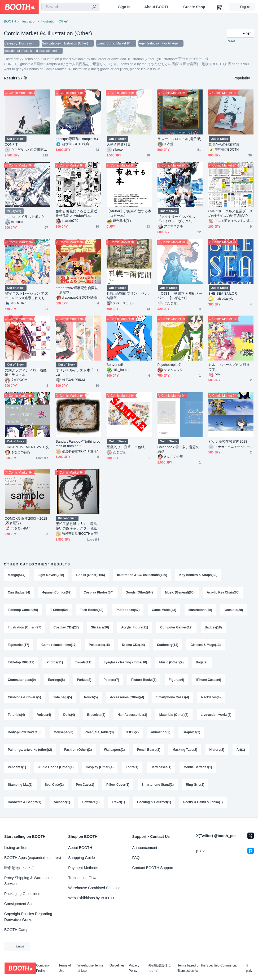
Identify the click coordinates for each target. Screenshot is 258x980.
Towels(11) (83, 662)
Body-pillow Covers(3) (25, 732)
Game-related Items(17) (59, 645)
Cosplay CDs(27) (66, 627)
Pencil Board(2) (148, 750)
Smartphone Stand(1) (158, 785)
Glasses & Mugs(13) (205, 645)
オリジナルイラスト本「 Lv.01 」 (77, 372)
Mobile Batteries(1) (198, 767)
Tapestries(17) (19, 645)
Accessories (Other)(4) (127, 697)
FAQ (136, 858)
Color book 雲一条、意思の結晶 (179, 449)
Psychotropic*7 (169, 365)
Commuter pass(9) (22, 680)
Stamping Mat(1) (20, 785)
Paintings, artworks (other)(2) (30, 750)
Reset (231, 41)
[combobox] (70, 7)
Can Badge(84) (19, 592)
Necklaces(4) (211, 697)
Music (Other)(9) (172, 662)
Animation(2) (161, 732)
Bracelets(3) (96, 715)
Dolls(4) (69, 715)
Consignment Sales (20, 904)
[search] (94, 7)
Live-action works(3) (216, 715)
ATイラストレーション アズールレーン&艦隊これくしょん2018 (27, 296)
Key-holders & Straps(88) (198, 575)
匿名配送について (19, 868)
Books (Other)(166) (91, 575)
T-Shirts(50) (59, 610)
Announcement (145, 848)
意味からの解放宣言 (224, 144)
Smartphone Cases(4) (172, 697)
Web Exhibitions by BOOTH (91, 898)
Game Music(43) (164, 610)
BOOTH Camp (16, 930)
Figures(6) (176, 680)
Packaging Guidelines (22, 894)
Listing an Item (16, 848)
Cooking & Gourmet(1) (154, 802)
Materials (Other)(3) (174, 715)
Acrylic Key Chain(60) (223, 592)
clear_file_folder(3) (100, 732)
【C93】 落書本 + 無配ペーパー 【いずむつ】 (180, 296)
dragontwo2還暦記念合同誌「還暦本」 (77, 290)
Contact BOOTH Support (153, 868)
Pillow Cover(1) (118, 785)
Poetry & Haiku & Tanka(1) (203, 802)
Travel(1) (118, 802)
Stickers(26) (100, 627)
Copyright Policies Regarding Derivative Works (28, 917)
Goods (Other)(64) (139, 592)
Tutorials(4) (16, 715)
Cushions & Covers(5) (25, 697)
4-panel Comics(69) (57, 592)
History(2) (217, 750)
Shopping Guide (81, 858)
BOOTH (10, 21)
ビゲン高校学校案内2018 (228, 441)
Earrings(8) (56, 680)
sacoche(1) (62, 802)
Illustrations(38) (200, 610)
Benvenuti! (115, 365)
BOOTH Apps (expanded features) (33, 858)
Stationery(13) (168, 645)
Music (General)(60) (180, 592)
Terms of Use (65, 968)
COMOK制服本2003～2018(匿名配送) (26, 521)
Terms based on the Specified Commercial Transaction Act (207, 968)
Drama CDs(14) (133, 645)
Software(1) (91, 802)
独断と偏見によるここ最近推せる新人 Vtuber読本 (76, 213)
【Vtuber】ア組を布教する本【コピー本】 (129, 213)
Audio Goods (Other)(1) (56, 767)
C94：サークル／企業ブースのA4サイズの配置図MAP (231, 213)
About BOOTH (157, 7)
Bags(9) (202, 662)
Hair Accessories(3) (132, 715)
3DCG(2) (132, 732)
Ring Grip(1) (195, 785)
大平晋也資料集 (119, 144)
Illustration (29, 21)
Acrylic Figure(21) (135, 627)
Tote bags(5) (63, 697)
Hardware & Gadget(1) (25, 802)
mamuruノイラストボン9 (24, 217)
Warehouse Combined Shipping (94, 888)
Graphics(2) (191, 732)
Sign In (124, 7)
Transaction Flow (82, 878)
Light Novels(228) (51, 575)
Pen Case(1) (85, 785)
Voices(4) (44, 715)
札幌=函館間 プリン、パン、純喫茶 (129, 296)
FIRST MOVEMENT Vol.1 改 (27, 447)
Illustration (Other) (55, 21)
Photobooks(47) (128, 610)
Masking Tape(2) (185, 750)
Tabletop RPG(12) (21, 662)
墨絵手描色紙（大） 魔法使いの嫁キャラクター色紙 (76, 526)
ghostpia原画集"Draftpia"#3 (77, 139)
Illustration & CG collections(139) (142, 575)
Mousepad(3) (63, 732)
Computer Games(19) (176, 627)
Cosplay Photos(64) (99, 592)
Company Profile (43, 968)
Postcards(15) (99, 645)
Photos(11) (55, 662)
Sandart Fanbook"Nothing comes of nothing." (78, 444)
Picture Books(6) (144, 680)
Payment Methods (83, 868)
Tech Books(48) (91, 610)
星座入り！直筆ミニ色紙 (126, 447)
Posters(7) (111, 680)
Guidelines (117, 966)
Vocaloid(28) (234, 610)
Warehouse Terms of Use (90, 968)
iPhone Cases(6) (209, 680)
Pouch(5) (91, 697)
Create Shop (194, 7)
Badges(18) (213, 627)
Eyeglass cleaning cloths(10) (125, 662)
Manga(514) (17, 575)
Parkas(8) (84, 680)
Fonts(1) (132, 767)
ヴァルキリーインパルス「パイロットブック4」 (177, 219)
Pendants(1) (17, 767)
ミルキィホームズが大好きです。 (229, 367)
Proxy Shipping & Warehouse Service (28, 881)
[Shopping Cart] (219, 7)
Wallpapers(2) (114, 750)
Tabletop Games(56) (23, 610)
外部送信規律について (160, 968)
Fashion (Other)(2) (78, 750)
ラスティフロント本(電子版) (180, 139)
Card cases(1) (161, 767)
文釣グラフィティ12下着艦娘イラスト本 (26, 372)
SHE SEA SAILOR (223, 293)
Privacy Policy (134, 968)
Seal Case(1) (54, 785)
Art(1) (241, 750)
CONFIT (11, 144)
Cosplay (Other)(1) (100, 767)
